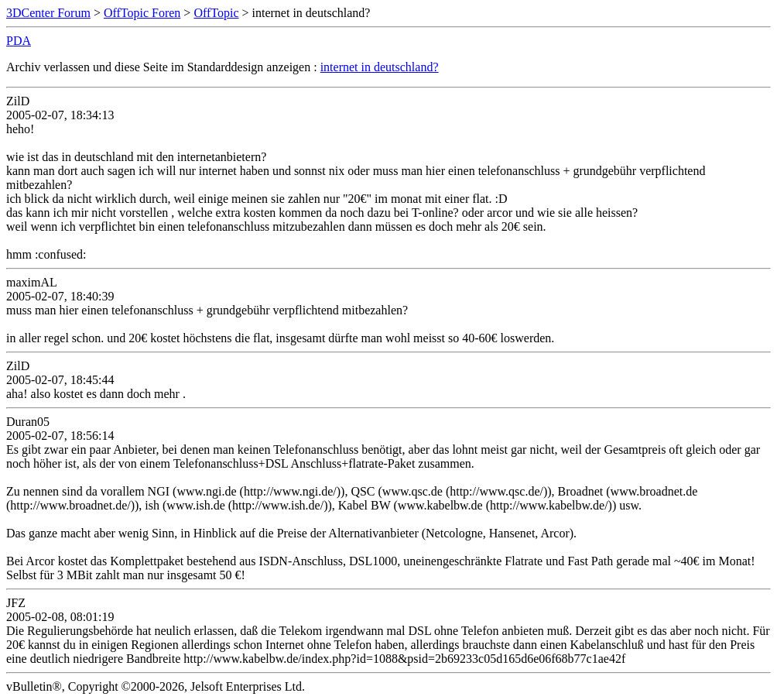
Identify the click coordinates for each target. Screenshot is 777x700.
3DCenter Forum (48, 13)
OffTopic (216, 13)
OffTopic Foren (142, 13)
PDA (19, 41)
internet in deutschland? (380, 67)
